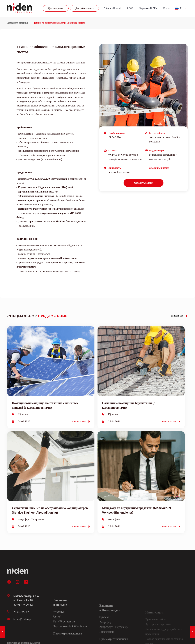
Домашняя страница (18, 23)
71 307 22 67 (21, 635)
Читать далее (81, 422)
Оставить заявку (144, 183)
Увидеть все (179, 316)
